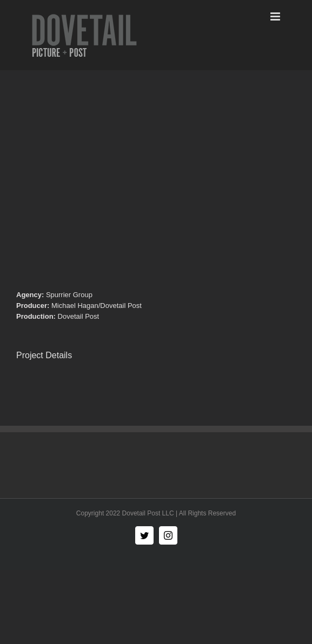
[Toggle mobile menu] (276, 16)
